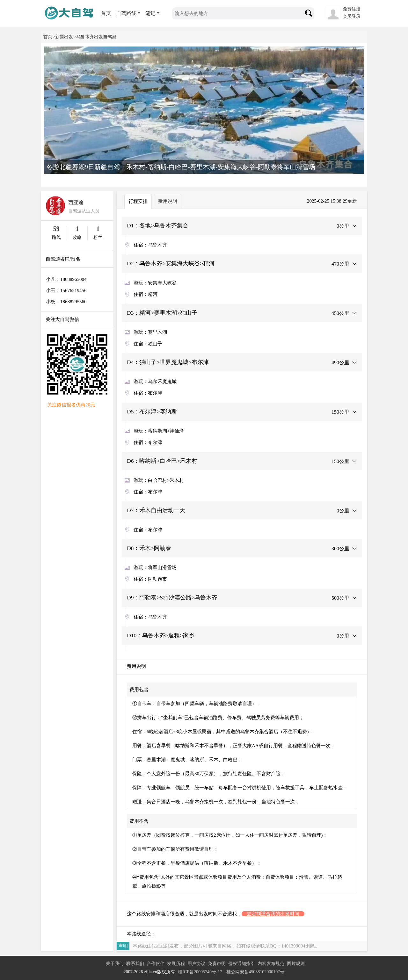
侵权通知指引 (242, 964)
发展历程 (176, 964)
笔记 (150, 13)
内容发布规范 (271, 964)
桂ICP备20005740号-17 (200, 972)
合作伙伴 (156, 964)
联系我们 (135, 964)
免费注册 (352, 9)
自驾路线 (126, 13)
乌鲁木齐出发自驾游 (96, 37)
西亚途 (76, 202)
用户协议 (196, 964)
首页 (106, 13)
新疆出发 (64, 37)
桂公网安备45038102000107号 (255, 972)
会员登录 (352, 16)
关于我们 (115, 964)
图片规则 (296, 964)
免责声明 (217, 964)
